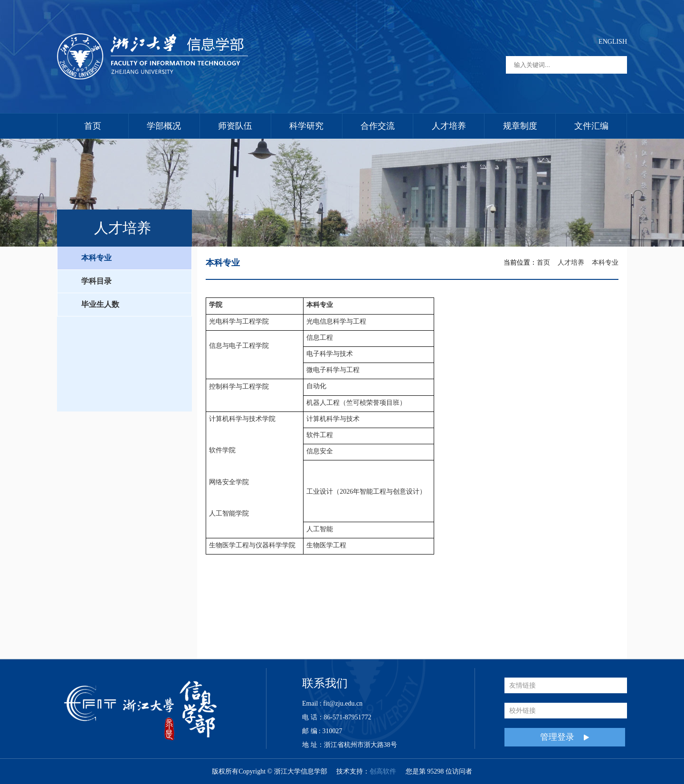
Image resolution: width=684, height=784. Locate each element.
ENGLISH (613, 42)
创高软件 (383, 771)
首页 (93, 126)
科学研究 (306, 126)
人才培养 (449, 126)
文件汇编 (591, 126)
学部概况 (164, 126)
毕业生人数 (100, 304)
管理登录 (565, 737)
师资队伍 (235, 126)
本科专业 (96, 258)
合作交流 (378, 126)
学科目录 (96, 281)
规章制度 (520, 126)
